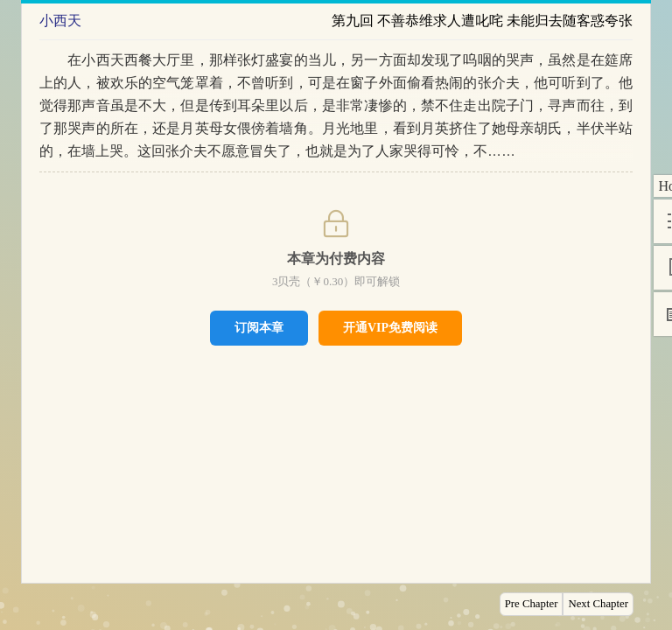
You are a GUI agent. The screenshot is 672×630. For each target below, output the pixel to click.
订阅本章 (259, 327)
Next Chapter (598, 604)
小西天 (60, 21)
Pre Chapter (532, 604)
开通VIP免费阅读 (390, 328)
